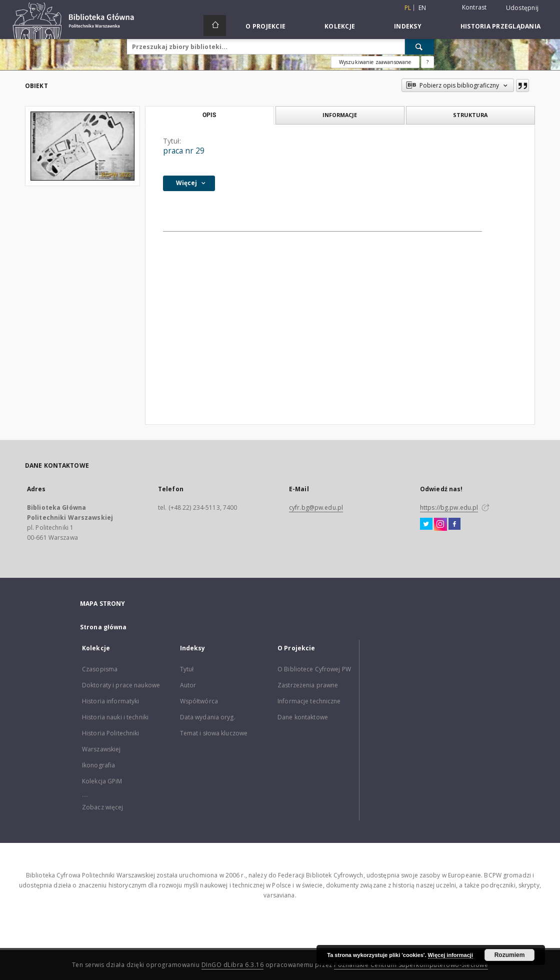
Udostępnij (522, 8)
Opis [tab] (209, 115)
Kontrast (474, 7)
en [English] (422, 8)
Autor (188, 685)
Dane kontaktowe (303, 717)
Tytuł (187, 669)
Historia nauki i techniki (115, 717)
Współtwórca (199, 701)
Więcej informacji (450, 955)
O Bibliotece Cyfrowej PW (314, 669)
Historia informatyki (110, 701)
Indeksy (408, 26)
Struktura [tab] (470, 115)
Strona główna (103, 627)
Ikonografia (98, 765)
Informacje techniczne (309, 701)
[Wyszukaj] (419, 47)
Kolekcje (340, 26)
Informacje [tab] (340, 115)
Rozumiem (510, 955)
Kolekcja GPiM (102, 781)
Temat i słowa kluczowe (214, 733)
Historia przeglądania (500, 26)
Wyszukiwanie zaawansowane (375, 62)
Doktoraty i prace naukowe (121, 685)
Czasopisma (100, 669)
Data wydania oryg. (208, 717)
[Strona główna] (215, 26)
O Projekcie (265, 26)
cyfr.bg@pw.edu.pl (316, 508)
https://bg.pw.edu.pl (449, 508)
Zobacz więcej (103, 807)
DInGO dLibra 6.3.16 (233, 965)
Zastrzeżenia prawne (308, 685)
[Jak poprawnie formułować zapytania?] (427, 62)
